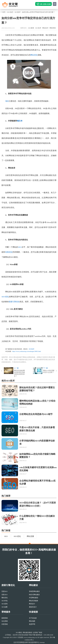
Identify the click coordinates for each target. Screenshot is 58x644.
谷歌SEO (5, 595)
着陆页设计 (33, 607)
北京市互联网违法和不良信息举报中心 (26, 642)
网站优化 (34, 55)
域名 (7, 101)
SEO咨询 (5, 604)
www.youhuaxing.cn (30, 637)
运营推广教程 (38, 632)
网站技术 (45, 28)
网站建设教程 (27, 632)
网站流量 (30, 536)
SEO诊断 (5, 607)
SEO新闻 (31, 28)
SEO (20, 247)
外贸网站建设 (34, 598)
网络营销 (53, 28)
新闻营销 (5, 618)
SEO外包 (5, 601)
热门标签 (6, 530)
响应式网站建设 (34, 595)
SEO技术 (18, 12)
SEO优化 (5, 297)
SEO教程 (19, 632)
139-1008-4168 (45, 4)
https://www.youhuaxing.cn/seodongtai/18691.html (27, 351)
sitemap (42, 642)
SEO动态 (10, 12)
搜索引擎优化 (14, 302)
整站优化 (5, 598)
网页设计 (32, 604)
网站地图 (32, 621)
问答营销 (5, 624)
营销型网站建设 (34, 591)
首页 (4, 12)
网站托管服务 (34, 601)
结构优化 (9, 252)
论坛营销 (5, 621)
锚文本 (20, 121)
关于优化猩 (33, 618)
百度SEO (5, 591)
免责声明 (32, 624)
